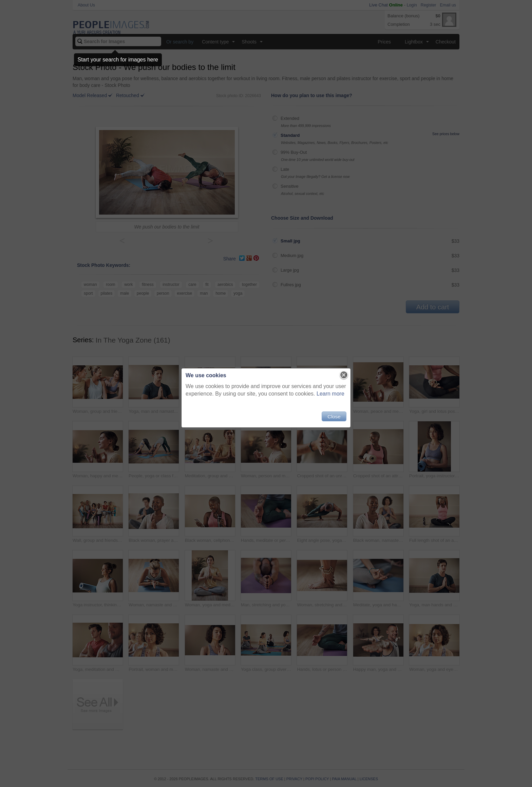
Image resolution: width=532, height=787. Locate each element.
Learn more (330, 394)
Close (334, 416)
